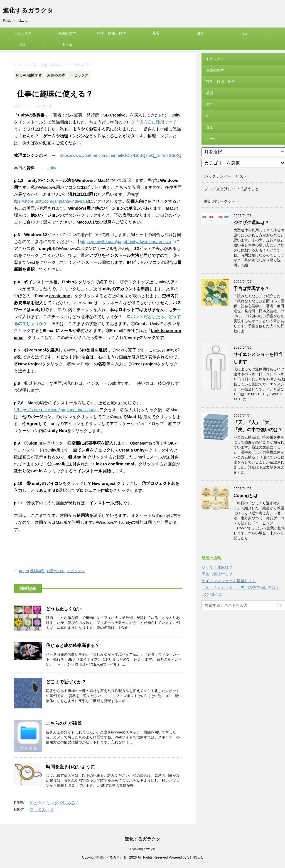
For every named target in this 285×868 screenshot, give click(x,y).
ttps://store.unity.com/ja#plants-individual (51, 201)
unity (52, 168)
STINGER (194, 857)
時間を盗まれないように (70, 767)
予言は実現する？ (251, 288)
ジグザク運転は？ (251, 223)
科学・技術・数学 (112, 33)
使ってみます (42, 810)
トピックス (22, 33)
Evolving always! (143, 849)
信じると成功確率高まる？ (73, 645)
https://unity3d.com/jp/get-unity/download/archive (126, 241)
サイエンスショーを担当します (229, 581)
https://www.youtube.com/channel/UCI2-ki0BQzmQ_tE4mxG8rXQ (121, 155)
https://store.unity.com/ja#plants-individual (57, 410)
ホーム (67, 44)
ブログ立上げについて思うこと (232, 189)
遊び (201, 33)
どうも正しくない (64, 609)
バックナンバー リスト (226, 176)
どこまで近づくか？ (66, 682)
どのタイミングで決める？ (54, 803)
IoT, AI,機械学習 (32, 571)
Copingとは (246, 496)
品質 (156, 33)
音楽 (23, 44)
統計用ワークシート (222, 201)
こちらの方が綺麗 (64, 723)
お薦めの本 (67, 33)
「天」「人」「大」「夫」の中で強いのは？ (240, 587)
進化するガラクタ (28, 11)
